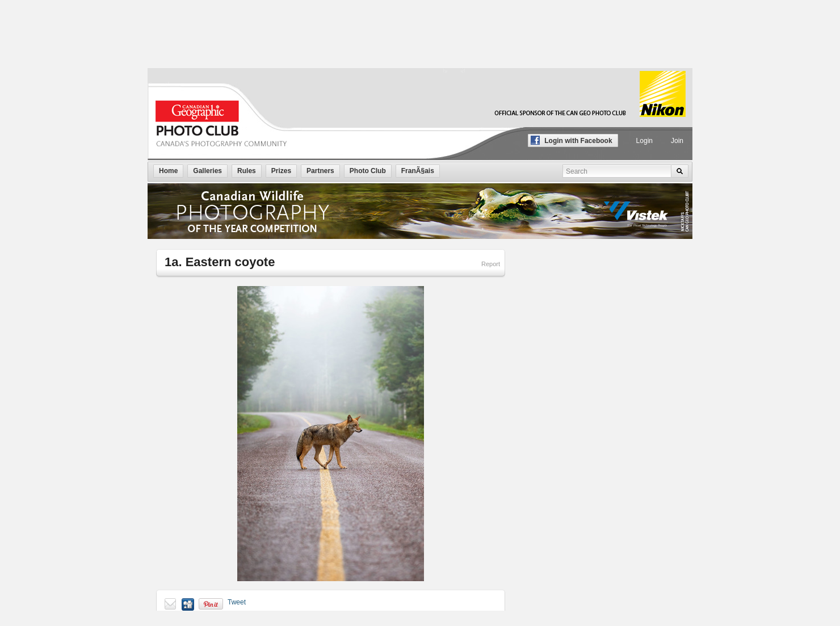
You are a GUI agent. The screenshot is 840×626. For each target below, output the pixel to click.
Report (491, 264)
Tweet (237, 602)
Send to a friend (171, 604)
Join (677, 141)
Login (644, 141)
